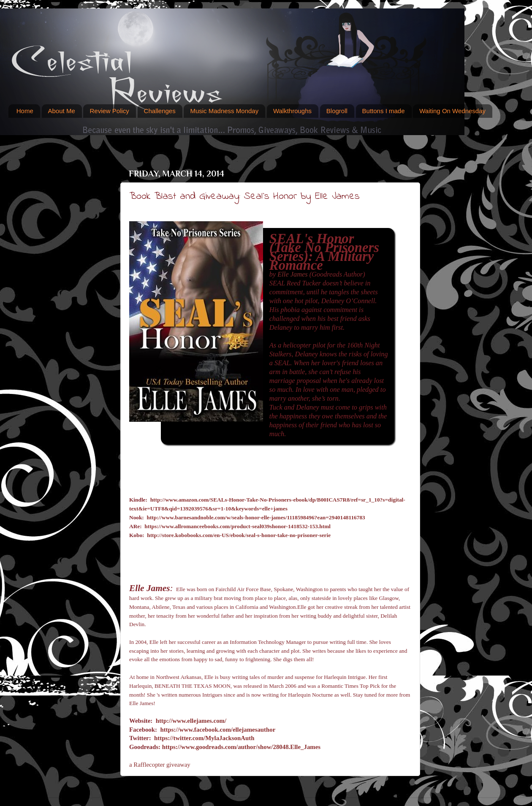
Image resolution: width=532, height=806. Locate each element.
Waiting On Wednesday (452, 111)
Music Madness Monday (224, 111)
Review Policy (109, 111)
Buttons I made (384, 111)
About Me (62, 111)
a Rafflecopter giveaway (160, 765)
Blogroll (337, 111)
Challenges (160, 111)
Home (25, 111)
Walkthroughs (292, 111)
